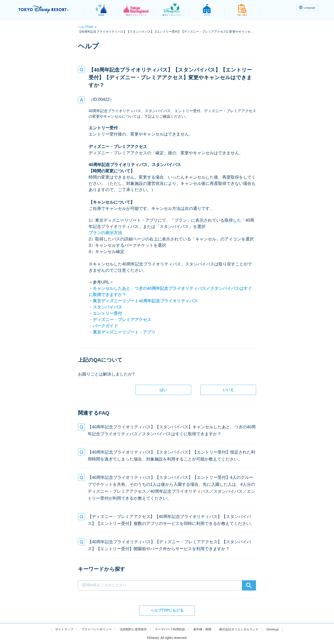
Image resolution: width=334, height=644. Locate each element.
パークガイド (105, 326)
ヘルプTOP (86, 27)
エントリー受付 (107, 313)
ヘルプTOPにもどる (167, 610)
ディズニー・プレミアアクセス (122, 320)
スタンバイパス (107, 307)
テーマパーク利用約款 (170, 629)
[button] (167, 430)
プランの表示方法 (105, 233)
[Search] (249, 585)
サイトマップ (58, 629)
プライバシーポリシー (92, 629)
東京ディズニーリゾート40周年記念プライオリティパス (145, 301)
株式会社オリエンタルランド (243, 629)
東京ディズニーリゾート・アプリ (124, 332)
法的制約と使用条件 (131, 629)
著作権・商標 (204, 629)
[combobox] (167, 578)
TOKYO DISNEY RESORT (48, 9)
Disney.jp (279, 629)
